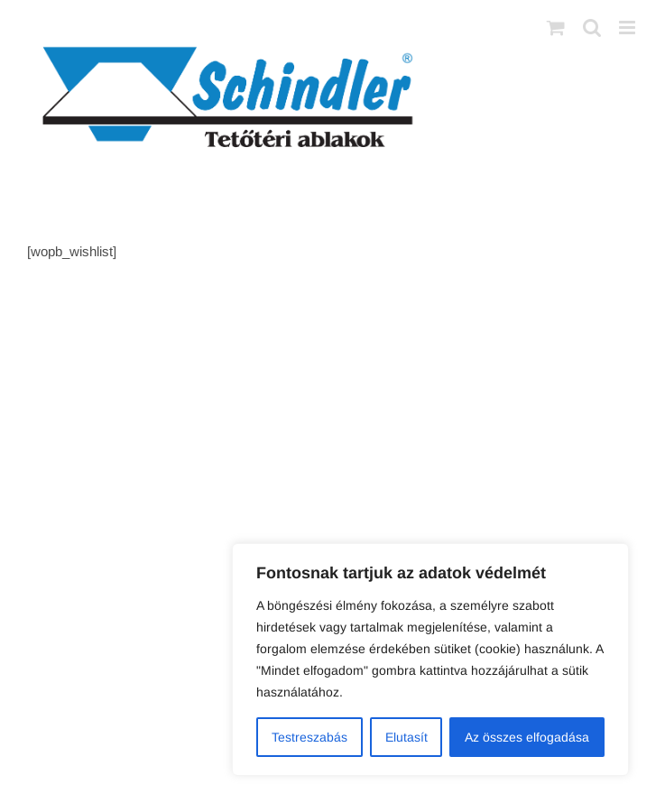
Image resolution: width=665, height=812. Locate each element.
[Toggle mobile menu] (628, 28)
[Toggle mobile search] (592, 28)
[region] (430, 660)
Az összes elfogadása (527, 737)
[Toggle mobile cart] (556, 28)
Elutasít (406, 737)
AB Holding (531, 349)
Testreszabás (309, 737)
